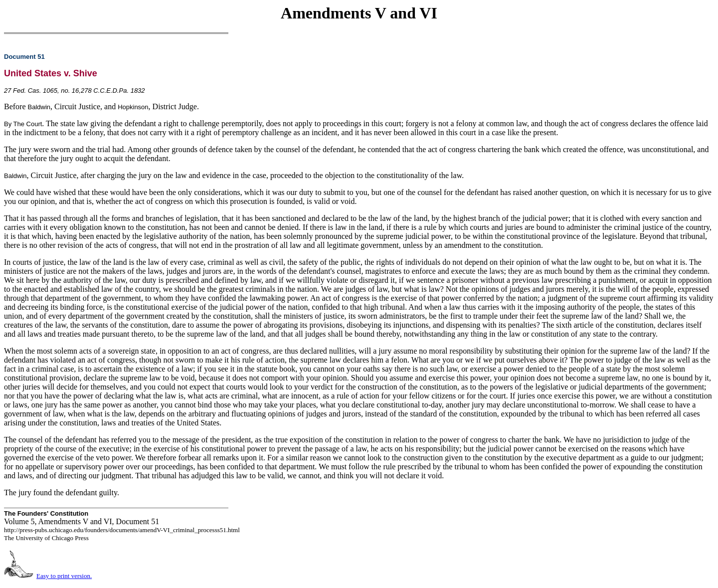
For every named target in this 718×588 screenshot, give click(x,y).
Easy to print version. (64, 576)
